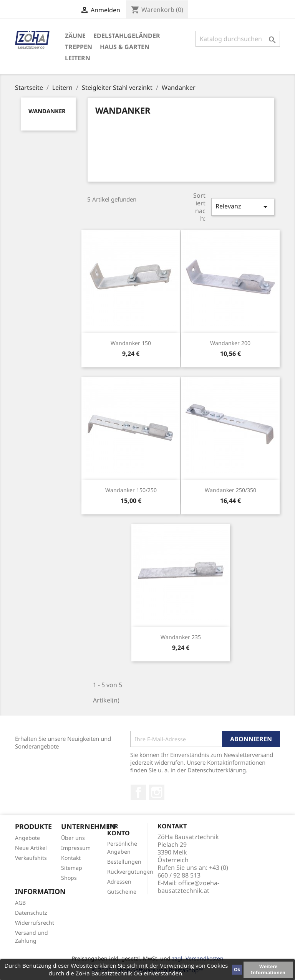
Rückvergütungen (130, 872)
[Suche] (238, 39)
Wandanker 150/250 (131, 490)
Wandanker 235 (181, 637)
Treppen (79, 47)
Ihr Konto (118, 830)
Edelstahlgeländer (127, 36)
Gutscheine (122, 892)
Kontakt (71, 858)
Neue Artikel (31, 848)
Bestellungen (124, 862)
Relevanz (243, 207)
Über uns (73, 838)
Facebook (138, 792)
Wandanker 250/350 (230, 490)
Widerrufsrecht (35, 923)
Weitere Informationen (268, 969)
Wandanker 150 (131, 343)
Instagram (157, 792)
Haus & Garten (125, 47)
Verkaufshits (31, 858)
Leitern (78, 58)
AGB (20, 903)
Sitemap (72, 868)
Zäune (75, 36)
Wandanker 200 (230, 343)
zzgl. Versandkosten (198, 958)
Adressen (119, 882)
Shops (69, 878)
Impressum (76, 848)
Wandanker (47, 111)
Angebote (27, 838)
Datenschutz (31, 913)
